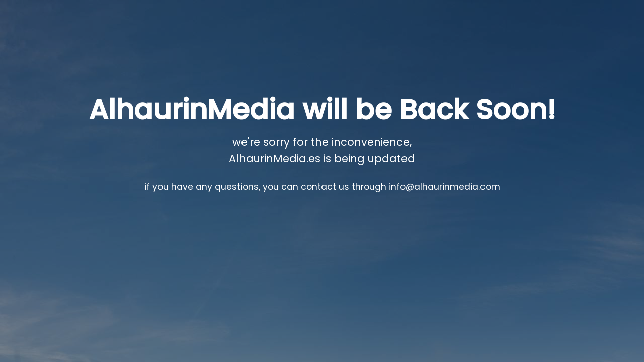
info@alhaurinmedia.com (445, 187)
